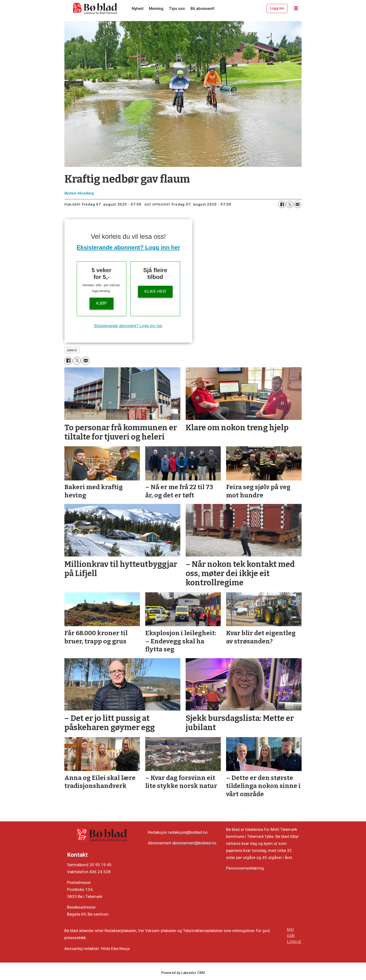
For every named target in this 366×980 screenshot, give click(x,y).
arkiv (72, 350)
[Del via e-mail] (297, 204)
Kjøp (101, 303)
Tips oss (177, 8)
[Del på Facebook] (282, 204)
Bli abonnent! (202, 8)
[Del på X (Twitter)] (290, 204)
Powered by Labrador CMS (183, 973)
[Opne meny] (296, 8)
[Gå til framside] (95, 8)
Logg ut (294, 941)
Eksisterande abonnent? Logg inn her (128, 247)
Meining (156, 8)
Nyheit (138, 8)
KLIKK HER (155, 291)
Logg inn (277, 8)
